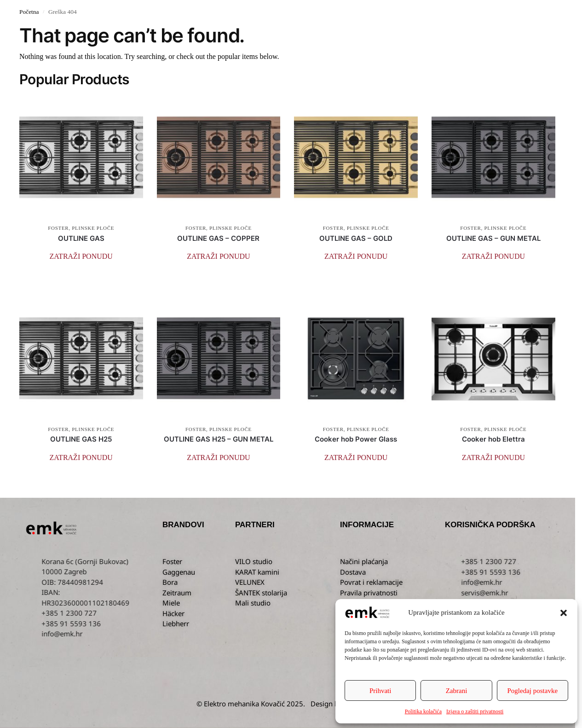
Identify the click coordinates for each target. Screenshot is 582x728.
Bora (170, 582)
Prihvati (380, 691)
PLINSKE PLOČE (93, 228)
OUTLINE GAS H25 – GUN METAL (219, 439)
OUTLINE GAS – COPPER (218, 238)
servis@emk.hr (548, 593)
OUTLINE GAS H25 (81, 439)
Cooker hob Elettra (493, 439)
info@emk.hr (126, 634)
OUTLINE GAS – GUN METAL (493, 238)
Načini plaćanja (364, 561)
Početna (29, 12)
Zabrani (457, 691)
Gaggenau (179, 572)
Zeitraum (177, 593)
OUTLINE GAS (81, 238)
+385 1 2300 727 (553, 561)
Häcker (173, 613)
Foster (172, 561)
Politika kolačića (423, 711)
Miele (171, 603)
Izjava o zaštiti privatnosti (475, 711)
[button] (564, 613)
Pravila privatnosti (369, 593)
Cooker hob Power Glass (356, 439)
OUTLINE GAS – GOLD (356, 238)
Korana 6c (121, 561)
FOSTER (58, 228)
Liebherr (176, 623)
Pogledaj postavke (533, 691)
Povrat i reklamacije (371, 582)
